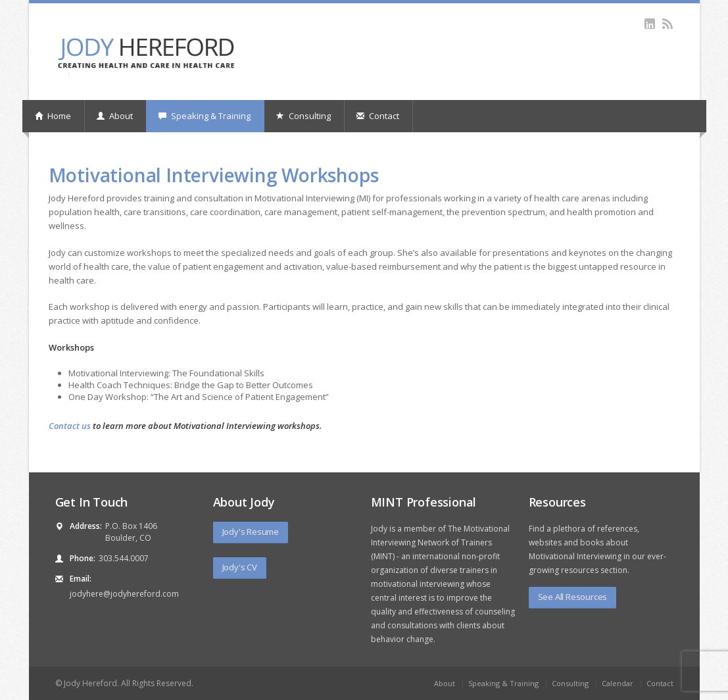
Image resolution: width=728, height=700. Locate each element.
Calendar (618, 683)
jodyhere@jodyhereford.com (124, 594)
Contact (378, 116)
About (115, 116)
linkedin (650, 24)
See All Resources (573, 597)
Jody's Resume (251, 532)
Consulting (303, 116)
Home (53, 116)
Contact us (70, 426)
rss (668, 24)
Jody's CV (240, 567)
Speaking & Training (205, 116)
